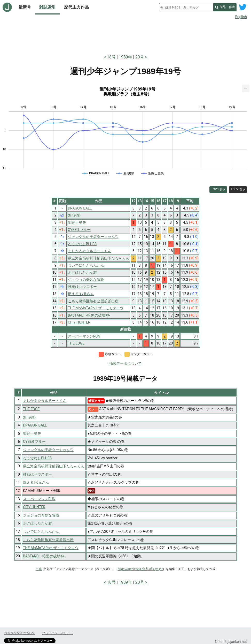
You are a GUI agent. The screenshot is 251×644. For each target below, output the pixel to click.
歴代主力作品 (76, 7)
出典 (39, 569)
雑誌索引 (48, 7)
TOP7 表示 (238, 189)
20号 (140, 57)
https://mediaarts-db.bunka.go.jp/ (140, 569)
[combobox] (186, 7)
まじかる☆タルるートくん (45, 401)
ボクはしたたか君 (37, 523)
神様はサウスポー (37, 474)
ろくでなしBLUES (37, 458)
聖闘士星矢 (32, 433)
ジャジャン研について (20, 633)
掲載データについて (126, 363)
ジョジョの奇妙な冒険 (41, 515)
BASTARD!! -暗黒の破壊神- (44, 556)
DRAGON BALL (35, 425)
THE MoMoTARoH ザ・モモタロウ (51, 548)
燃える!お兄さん (36, 482)
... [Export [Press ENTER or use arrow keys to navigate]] (246, 87)
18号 (112, 57)
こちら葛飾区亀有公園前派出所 (48, 540)
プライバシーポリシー (58, 633)
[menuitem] (246, 88)
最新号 (25, 7)
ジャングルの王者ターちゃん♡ (48, 450)
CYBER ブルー (34, 441)
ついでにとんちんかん (41, 531)
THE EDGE (31, 409)
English (241, 17)
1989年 (126, 57)
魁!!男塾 (29, 417)
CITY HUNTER (34, 507)
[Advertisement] (126, 36)
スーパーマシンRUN (39, 499)
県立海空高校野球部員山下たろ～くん (54, 466)
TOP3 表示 (218, 189)
